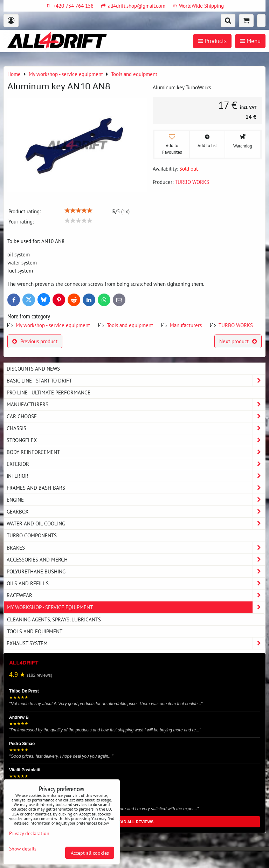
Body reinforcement (136, 452)
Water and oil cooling (136, 523)
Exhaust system (136, 643)
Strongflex (136, 440)
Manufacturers (186, 325)
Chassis (136, 428)
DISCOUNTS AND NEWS (33, 368)
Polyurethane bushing (136, 571)
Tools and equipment (130, 325)
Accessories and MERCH (136, 560)
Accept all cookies (90, 853)
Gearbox (136, 512)
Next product (238, 341)
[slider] (78, 211)
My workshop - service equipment (53, 325)
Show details (23, 849)
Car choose (136, 416)
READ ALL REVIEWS (135, 822)
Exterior (136, 464)
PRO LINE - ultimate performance (49, 392)
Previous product (35, 341)
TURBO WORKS (236, 325)
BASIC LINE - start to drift (136, 381)
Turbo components (32, 535)
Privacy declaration (29, 833)
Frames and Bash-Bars (136, 488)
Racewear (136, 595)
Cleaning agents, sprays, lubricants (54, 619)
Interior (136, 476)
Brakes (136, 548)
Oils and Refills (136, 583)
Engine (136, 500)
